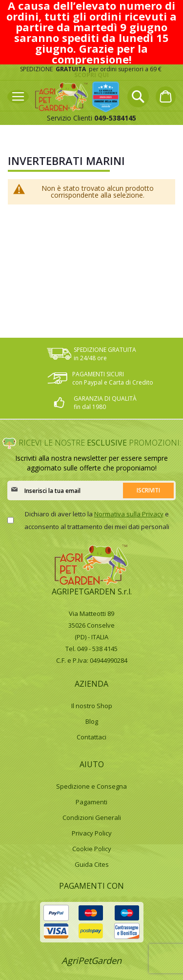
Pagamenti (91, 802)
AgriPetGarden (91, 960)
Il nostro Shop (92, 706)
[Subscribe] (148, 490)
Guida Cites (92, 864)
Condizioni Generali (92, 817)
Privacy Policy (92, 833)
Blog (92, 721)
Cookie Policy (92, 849)
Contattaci (91, 737)
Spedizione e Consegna (91, 786)
